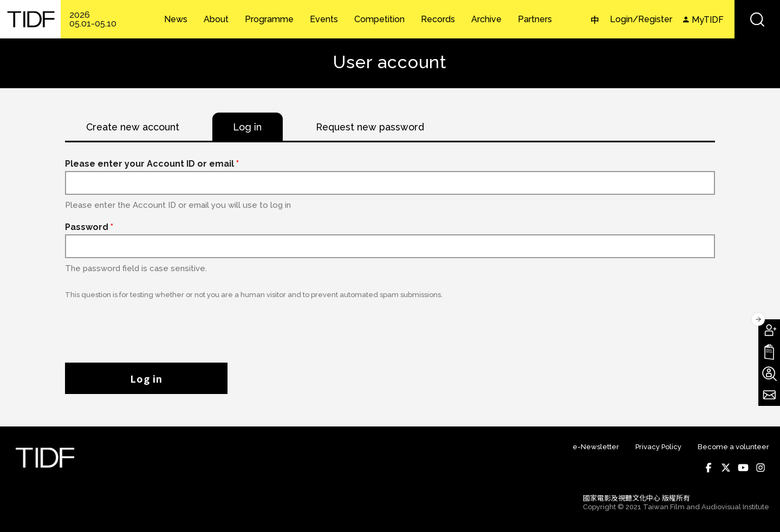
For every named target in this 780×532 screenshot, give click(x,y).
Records (438, 19)
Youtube (743, 468)
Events (324, 19)
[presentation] (147, 326)
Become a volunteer (733, 447)
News (176, 19)
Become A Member (769, 330)
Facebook (708, 468)
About (216, 19)
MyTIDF (708, 20)
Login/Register (641, 19)
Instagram (760, 468)
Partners (535, 19)
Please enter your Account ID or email (152, 164)
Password (89, 228)
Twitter (726, 468)
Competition (379, 19)
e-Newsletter (596, 447)
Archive (486, 19)
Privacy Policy (658, 447)
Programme (269, 19)
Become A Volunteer (769, 373)
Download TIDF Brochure (769, 352)
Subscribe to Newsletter (769, 395)
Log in (146, 379)
